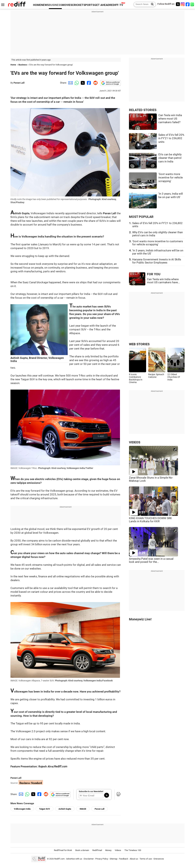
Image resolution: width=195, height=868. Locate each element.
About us (134, 859)
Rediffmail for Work (63, 850)
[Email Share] (70, 83)
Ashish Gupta (65, 809)
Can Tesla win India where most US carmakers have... (163, 281)
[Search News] (151, 4)
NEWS (45, 5)
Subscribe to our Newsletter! (91, 791)
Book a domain (82, 850)
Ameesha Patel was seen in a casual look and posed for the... (151, 560)
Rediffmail (97, 850)
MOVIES (67, 5)
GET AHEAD (102, 5)
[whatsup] (193, 4)
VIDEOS (135, 442)
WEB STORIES (139, 344)
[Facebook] (188, 4)
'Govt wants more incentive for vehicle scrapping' (171, 178)
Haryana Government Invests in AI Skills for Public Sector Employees (157, 261)
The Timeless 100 (133, 850)
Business (23, 65)
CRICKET (78, 5)
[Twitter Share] (82, 83)
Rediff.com (59, 859)
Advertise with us (74, 859)
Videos (118, 850)
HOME (37, 5)
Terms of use (146, 859)
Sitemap (114, 859)
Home (13, 65)
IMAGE (83, 809)
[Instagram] (183, 4)
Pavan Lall (19, 83)
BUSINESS (55, 5)
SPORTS (89, 5)
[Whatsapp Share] (76, 83)
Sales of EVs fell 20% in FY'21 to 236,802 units (171, 138)
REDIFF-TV (116, 5)
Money (108, 850)
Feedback (124, 859)
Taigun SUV (45, 809)
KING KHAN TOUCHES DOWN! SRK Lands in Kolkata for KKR (150, 520)
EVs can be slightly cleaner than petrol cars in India (170, 158)
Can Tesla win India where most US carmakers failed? (170, 119)
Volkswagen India (22, 809)
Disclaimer (89, 859)
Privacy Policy (102, 859)
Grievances (159, 859)
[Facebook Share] (89, 83)
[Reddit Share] (95, 83)
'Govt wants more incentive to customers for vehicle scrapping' (158, 243)
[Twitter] (178, 4)
